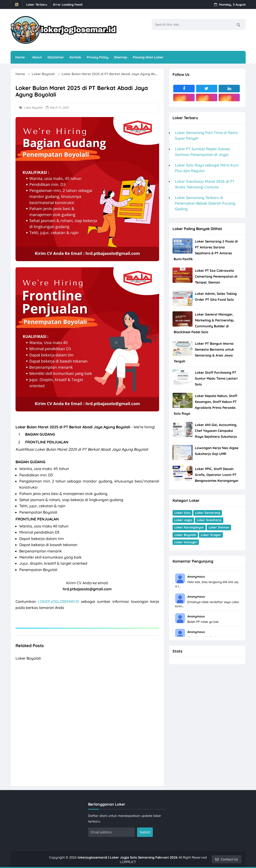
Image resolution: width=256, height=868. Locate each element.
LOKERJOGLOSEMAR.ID (58, 601)
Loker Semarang (208, 513)
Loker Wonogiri (186, 542)
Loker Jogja (183, 520)
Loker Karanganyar (189, 527)
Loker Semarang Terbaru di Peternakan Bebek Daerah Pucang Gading (205, 203)
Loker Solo (182, 513)
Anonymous (196, 576)
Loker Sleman (219, 527)
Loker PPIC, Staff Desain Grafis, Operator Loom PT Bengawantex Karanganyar (217, 475)
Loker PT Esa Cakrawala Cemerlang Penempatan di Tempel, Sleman (216, 276)
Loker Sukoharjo (209, 520)
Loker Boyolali (33, 107)
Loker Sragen (211, 535)
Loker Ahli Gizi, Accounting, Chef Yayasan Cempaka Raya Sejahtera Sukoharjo (216, 431)
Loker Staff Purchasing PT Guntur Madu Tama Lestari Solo (216, 378)
